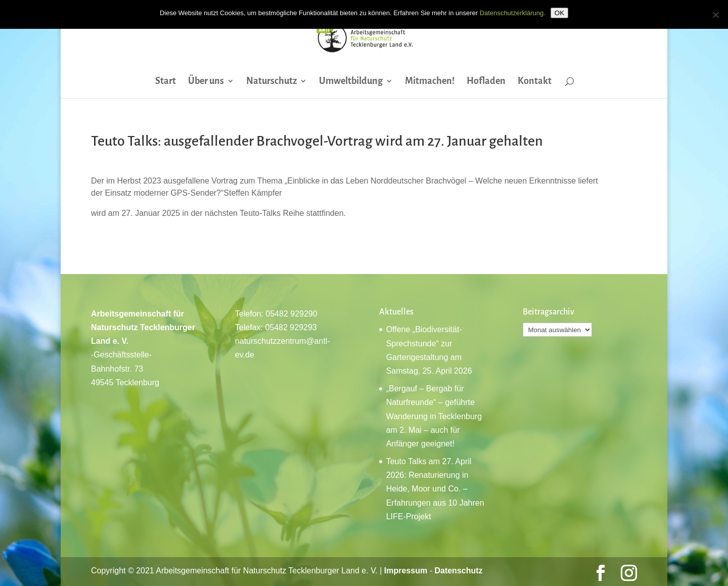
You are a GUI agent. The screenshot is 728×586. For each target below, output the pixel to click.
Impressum (406, 571)
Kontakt (535, 82)
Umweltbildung (351, 82)
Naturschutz (271, 82)
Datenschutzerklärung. (513, 13)
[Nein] (715, 15)
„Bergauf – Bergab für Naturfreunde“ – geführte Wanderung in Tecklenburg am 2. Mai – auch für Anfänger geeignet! (434, 416)
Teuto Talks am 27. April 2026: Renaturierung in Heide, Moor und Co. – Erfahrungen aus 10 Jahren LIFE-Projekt (435, 489)
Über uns (206, 82)
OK (559, 13)
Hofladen (486, 82)
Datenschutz (458, 571)
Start (166, 82)
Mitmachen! (430, 82)
